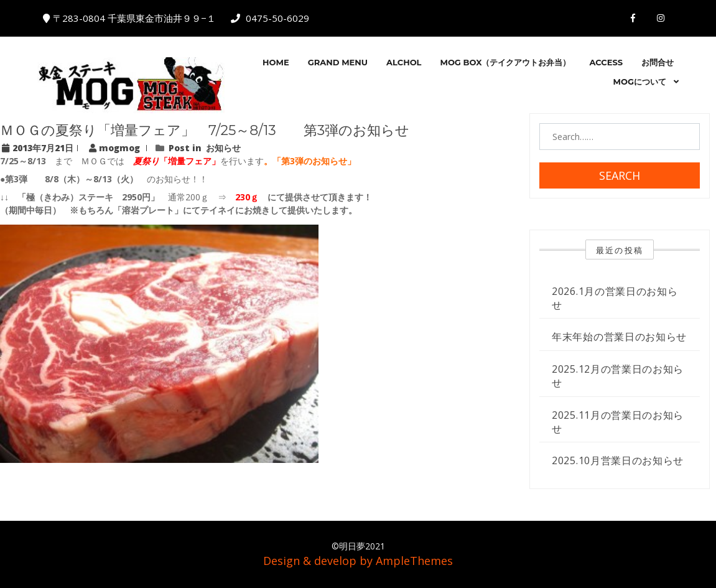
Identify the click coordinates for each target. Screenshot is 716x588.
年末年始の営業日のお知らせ (619, 337)
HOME (276, 62)
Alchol (404, 62)
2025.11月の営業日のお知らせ (618, 422)
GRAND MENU (338, 62)
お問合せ (658, 62)
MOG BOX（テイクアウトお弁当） (505, 62)
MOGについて (640, 82)
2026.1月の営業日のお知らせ (615, 298)
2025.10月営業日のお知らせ (618, 460)
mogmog (116, 148)
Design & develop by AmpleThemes (358, 561)
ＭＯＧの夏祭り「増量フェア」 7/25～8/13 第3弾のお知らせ (205, 130)
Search (620, 175)
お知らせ (223, 148)
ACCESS (606, 62)
